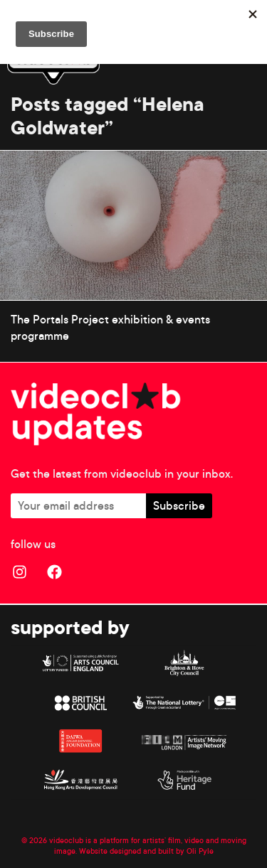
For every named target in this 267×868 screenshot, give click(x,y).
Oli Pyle (200, 851)
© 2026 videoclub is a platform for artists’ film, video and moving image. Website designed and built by (134, 846)
